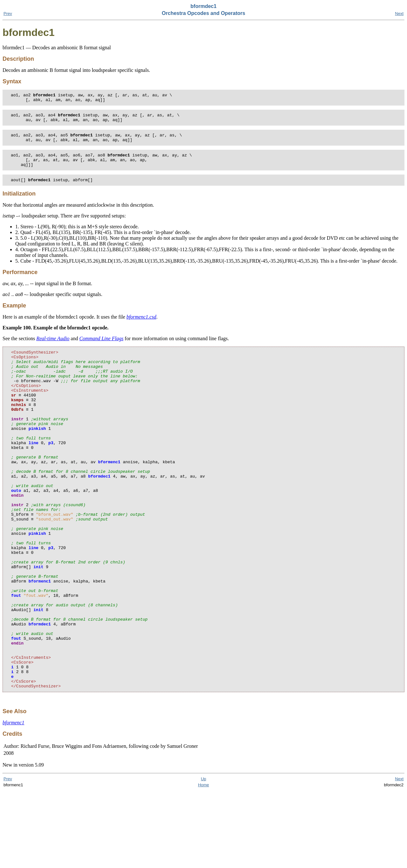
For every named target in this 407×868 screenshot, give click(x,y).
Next (399, 14)
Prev (8, 14)
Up (204, 856)
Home (204, 862)
